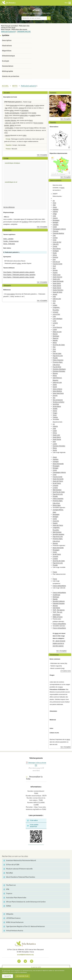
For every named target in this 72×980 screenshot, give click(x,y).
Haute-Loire (56, 279)
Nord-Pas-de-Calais (59, 345)
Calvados (56, 225)
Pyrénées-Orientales (59, 371)
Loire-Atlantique (57, 319)
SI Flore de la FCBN (11, 865)
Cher (54, 235)
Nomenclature (8, 66)
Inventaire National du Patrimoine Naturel (20, 861)
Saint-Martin (56, 608)
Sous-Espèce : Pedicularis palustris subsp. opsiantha (19, 275)
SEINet (7, 906)
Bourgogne (56, 220)
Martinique (56, 336)
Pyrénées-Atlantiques (59, 369)
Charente (55, 231)
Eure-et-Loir (56, 262)
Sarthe (55, 385)
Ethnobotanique (8, 56)
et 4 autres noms (66, 671)
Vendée (55, 409)
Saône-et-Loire (57, 382)
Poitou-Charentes (58, 360)
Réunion (55, 373)
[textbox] (34, 18)
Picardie (55, 358)
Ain (54, 201)
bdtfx (15, 86)
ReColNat (8, 873)
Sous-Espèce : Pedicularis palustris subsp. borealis (19, 277)
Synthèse (6, 35)
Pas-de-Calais (57, 353)
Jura (54, 303)
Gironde (55, 270)
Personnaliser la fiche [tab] (34, 778)
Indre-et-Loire (57, 299)
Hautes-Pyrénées (58, 290)
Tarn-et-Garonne (58, 400)
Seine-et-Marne (57, 389)
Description (7, 40)
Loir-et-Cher (56, 314)
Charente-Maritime (58, 233)
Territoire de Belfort (58, 402)
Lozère (55, 329)
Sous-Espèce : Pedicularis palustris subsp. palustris (19, 272)
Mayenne (55, 338)
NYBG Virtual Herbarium (14, 922)
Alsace (55, 207)
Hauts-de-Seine (57, 292)
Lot (54, 325)
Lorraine (55, 323)
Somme (55, 395)
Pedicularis (5, 32)
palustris (12, 32)
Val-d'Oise (56, 404)
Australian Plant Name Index (15, 898)
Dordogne (56, 251)
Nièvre (55, 343)
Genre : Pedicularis (9, 244)
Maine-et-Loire (57, 332)
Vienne (55, 411)
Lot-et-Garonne (57, 327)
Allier (54, 205)
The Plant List (10, 885)
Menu (68, 3)
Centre (55, 470)
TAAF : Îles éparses (59, 610)
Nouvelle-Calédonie (59, 601)
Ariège (55, 214)
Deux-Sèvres (57, 249)
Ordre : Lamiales (8, 239)
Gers (54, 268)
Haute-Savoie (57, 286)
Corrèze (55, 238)
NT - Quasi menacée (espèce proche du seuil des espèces (59, 643)
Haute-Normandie (58, 281)
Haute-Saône (57, 283)
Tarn (54, 398)
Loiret (54, 321)
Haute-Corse (57, 275)
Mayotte (55, 340)
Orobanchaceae (24, 32)
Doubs (55, 253)
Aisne (54, 203)
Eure (54, 259)
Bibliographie (7, 71)
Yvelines (55, 417)
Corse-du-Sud (57, 242)
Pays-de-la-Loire (58, 356)
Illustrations (7, 46)
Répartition (7, 51)
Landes (55, 305)
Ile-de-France (57, 483)
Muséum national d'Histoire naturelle (18, 869)
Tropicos (8, 894)
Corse (54, 240)
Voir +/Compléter (42, 155)
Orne (54, 349)
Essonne (55, 257)
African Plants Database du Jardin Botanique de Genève (25, 902)
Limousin (55, 312)
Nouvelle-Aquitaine (58, 534)
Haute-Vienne (57, 288)
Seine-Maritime (57, 391)
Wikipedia (8, 914)
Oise (54, 347)
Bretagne (55, 222)
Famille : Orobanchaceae (11, 241)
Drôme (55, 255)
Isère (54, 301)
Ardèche (55, 212)
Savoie (55, 387)
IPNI (6, 889)
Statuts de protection (11, 76)
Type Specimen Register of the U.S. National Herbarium (24, 927)
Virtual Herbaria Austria (13, 931)
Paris (54, 351)
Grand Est (56, 521)
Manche (55, 334)
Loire (54, 316)
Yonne (55, 415)
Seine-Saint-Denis (58, 393)
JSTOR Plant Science (12, 918)
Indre (54, 296)
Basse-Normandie (58, 464)
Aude (54, 216)
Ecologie (6, 61)
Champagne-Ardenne (59, 229)
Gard (54, 266)
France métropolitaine (59, 586)
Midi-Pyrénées (57, 490)
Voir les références (9, 207)
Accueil (5, 86)
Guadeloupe (56, 595)
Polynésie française (59, 603)
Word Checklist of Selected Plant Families (19, 877)
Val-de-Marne (57, 406)
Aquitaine (56, 209)
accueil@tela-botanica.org (25, 955)
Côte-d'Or (56, 244)
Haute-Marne (57, 437)
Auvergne (56, 461)
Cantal (55, 227)
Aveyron (55, 218)
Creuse (55, 246)
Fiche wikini (32, 820)
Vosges (55, 413)
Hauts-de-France (58, 481)
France (55, 572)
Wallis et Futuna (58, 617)
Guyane (55, 273)
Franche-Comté (57, 264)
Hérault (55, 294)
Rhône (55, 376)
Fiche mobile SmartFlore (33, 826)
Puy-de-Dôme (57, 367)
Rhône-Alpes (57, 505)
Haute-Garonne (57, 277)
